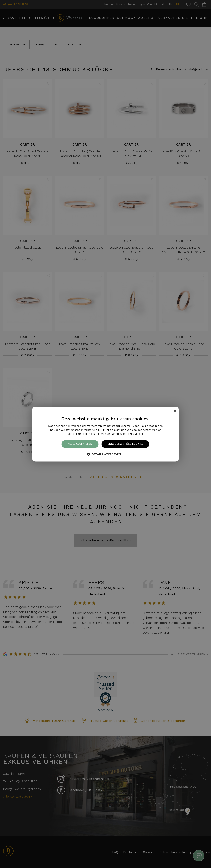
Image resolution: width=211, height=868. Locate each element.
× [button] (175, 411)
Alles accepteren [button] (80, 444)
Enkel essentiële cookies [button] (125, 444)
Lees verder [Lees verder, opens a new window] (136, 434)
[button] (105, 454)
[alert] (105, 434)
